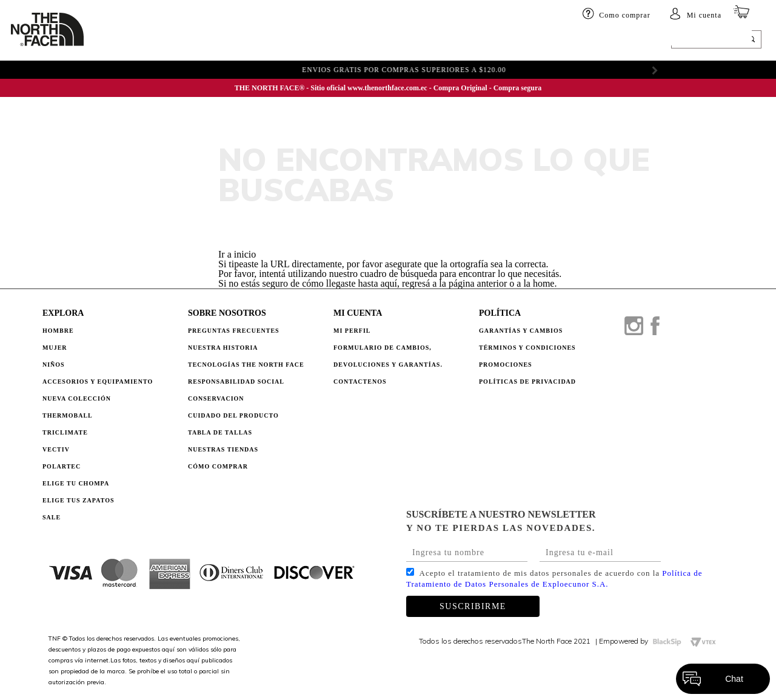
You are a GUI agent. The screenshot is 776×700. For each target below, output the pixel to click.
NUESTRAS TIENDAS (223, 449)
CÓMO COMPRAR (218, 466)
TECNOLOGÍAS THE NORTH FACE (246, 365)
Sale (52, 517)
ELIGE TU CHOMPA (457, 41)
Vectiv (56, 449)
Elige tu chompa (76, 483)
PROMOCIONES (506, 365)
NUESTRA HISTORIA (223, 348)
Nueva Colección (77, 398)
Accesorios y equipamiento (271, 41)
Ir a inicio (237, 254)
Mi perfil (352, 331)
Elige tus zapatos (79, 500)
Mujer (154, 41)
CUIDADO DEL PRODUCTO (233, 415)
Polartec (62, 466)
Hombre (58, 331)
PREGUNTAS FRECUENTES (234, 331)
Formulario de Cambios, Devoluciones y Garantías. (388, 356)
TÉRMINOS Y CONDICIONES (527, 348)
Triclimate (65, 432)
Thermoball (68, 415)
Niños (190, 41)
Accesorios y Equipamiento (98, 382)
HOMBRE (113, 41)
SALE (513, 41)
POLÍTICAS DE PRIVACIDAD (527, 382)
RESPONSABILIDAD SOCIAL (236, 382)
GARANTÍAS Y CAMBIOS (521, 331)
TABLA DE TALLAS (220, 432)
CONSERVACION (216, 398)
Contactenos (360, 382)
